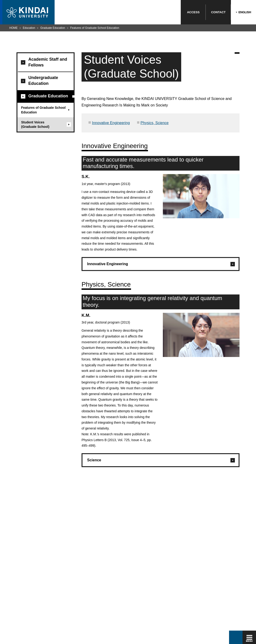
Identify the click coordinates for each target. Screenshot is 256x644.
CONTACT (218, 12)
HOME (13, 28)
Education (29, 28)
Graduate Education (53, 28)
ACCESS (193, 12)
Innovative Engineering (111, 123)
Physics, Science (155, 123)
